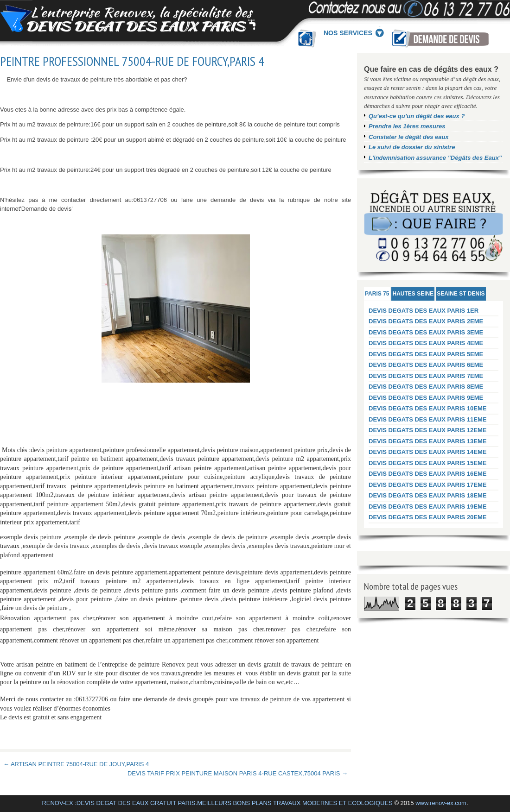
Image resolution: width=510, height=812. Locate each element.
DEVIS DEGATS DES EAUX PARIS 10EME (428, 408)
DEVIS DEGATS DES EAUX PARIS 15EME (428, 463)
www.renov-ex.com (441, 803)
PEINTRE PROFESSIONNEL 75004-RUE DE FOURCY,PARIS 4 (132, 61)
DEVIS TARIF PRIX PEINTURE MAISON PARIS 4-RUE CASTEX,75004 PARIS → (238, 773)
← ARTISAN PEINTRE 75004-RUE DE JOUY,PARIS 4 (76, 764)
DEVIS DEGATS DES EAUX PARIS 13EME (428, 441)
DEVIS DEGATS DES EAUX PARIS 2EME (426, 321)
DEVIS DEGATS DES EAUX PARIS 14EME (428, 452)
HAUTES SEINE (413, 294)
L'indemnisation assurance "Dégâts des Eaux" (435, 158)
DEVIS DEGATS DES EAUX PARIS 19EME (428, 507)
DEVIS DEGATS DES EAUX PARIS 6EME (426, 365)
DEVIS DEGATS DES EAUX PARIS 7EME (426, 376)
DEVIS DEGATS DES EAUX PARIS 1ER (424, 311)
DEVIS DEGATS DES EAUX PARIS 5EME (426, 354)
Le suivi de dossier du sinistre (412, 147)
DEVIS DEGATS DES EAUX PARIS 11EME (428, 419)
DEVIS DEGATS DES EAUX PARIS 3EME (426, 332)
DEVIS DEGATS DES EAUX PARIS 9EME (426, 398)
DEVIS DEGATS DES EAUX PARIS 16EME (428, 474)
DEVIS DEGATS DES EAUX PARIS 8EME (426, 387)
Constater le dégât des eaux (409, 137)
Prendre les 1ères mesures (407, 126)
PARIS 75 (377, 294)
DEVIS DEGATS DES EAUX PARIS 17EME (428, 485)
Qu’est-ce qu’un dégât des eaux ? (417, 116)
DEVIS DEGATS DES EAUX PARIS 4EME (426, 343)
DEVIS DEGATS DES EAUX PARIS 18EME (428, 495)
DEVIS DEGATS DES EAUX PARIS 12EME (428, 430)
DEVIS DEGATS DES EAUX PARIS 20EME (428, 517)
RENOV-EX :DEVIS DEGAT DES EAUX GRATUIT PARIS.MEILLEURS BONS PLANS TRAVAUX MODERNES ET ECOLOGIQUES (217, 803)
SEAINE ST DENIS (461, 294)
